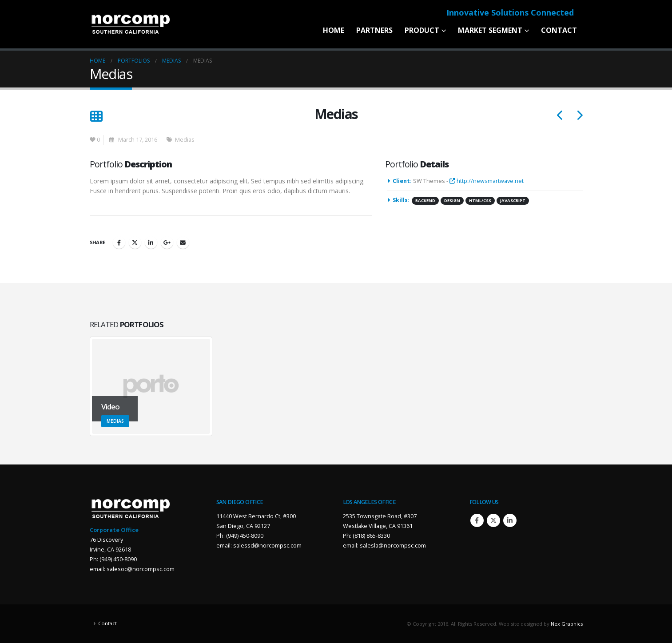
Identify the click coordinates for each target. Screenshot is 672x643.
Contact (559, 30)
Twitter (135, 242)
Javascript (513, 200)
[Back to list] (96, 117)
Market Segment (490, 30)
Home (334, 30)
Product (422, 30)
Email (183, 242)
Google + (167, 242)
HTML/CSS (480, 200)
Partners (374, 30)
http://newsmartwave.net (487, 181)
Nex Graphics (567, 624)
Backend (425, 200)
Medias (185, 140)
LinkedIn (151, 242)
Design (452, 200)
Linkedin (510, 520)
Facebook (119, 242)
